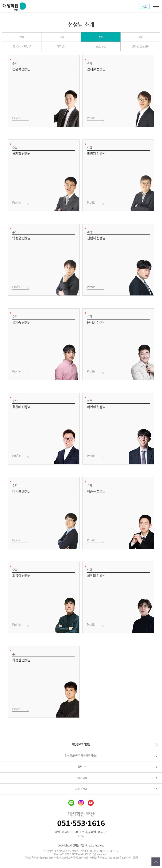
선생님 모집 (81, 778)
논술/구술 (101, 46)
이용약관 (81, 767)
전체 (22, 37)
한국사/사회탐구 (22, 46)
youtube (91, 803)
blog (71, 803)
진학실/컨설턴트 (140, 46)
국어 (61, 37)
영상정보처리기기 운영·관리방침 (81, 756)
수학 (101, 37)
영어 (140, 37)
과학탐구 (61, 46)
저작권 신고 (81, 789)
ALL (144, 6)
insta (81, 803)
